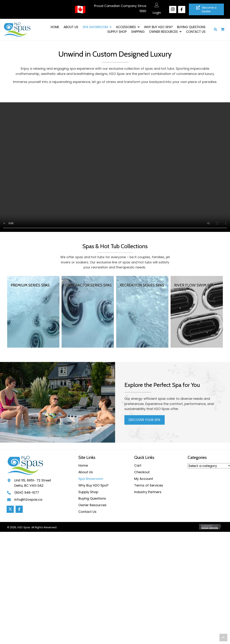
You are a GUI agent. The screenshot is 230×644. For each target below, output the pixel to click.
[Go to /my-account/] (157, 10)
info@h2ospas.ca (28, 499)
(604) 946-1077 (27, 492)
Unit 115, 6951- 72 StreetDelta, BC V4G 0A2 (33, 483)
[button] (173, 9)
